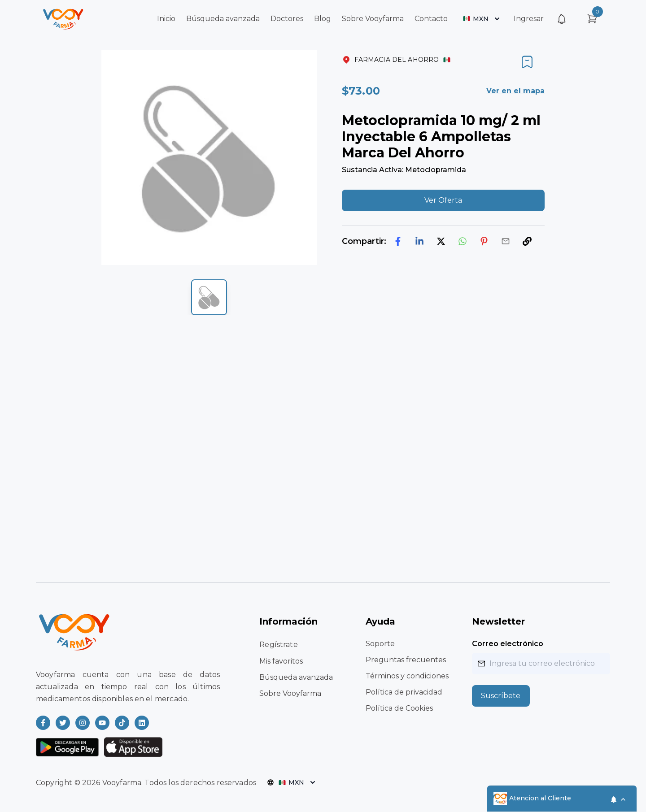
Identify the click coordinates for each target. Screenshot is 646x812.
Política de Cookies (399, 708)
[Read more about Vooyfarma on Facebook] (43, 723)
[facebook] (398, 241)
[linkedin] (419, 241)
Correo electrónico (508, 644)
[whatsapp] (463, 241)
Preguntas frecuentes (406, 660)
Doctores (287, 19)
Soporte (380, 644)
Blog (323, 19)
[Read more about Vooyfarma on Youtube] (102, 723)
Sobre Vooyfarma (373, 19)
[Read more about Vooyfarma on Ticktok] (122, 723)
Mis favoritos (281, 661)
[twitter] (441, 241)
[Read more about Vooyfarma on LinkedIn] (142, 723)
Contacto (431, 19)
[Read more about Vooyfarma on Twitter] (63, 723)
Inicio (166, 19)
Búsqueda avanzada (223, 19)
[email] (506, 241)
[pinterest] (484, 241)
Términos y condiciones (407, 676)
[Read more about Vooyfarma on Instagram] (83, 723)
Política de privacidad (404, 692)
